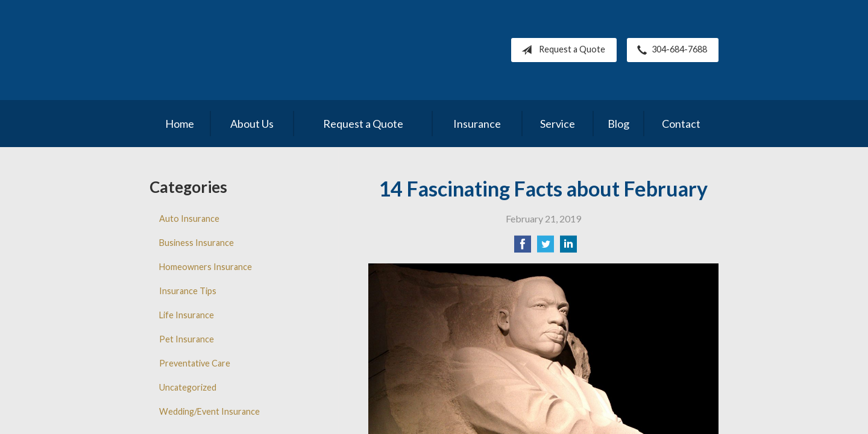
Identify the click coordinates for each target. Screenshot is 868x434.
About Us (252, 124)
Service (558, 124)
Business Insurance (197, 243)
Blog (618, 124)
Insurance (477, 124)
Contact (681, 124)
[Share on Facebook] (523, 247)
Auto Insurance (189, 219)
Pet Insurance (187, 339)
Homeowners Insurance (206, 267)
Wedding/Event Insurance (209, 411)
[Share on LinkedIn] (568, 247)
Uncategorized (188, 387)
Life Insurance (187, 315)
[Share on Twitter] (546, 247)
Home (180, 124)
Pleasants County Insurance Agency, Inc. (253, 50)
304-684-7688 (670, 50)
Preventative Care (195, 363)
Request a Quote (561, 50)
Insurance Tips (188, 291)
